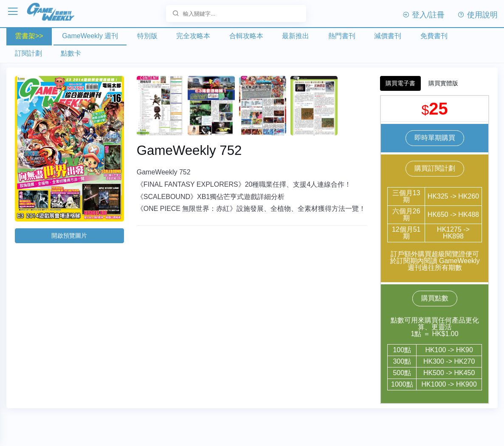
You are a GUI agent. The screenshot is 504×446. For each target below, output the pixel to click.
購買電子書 (400, 83)
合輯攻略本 (246, 36)
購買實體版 (443, 83)
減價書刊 (388, 36)
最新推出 (296, 36)
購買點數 (435, 298)
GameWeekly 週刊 (90, 36)
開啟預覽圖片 (69, 236)
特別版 (147, 36)
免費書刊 (434, 36)
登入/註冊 (423, 15)
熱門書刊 (342, 36)
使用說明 (477, 15)
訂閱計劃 (28, 53)
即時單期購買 (435, 138)
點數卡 (71, 53)
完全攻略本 (193, 36)
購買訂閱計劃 (435, 168)
